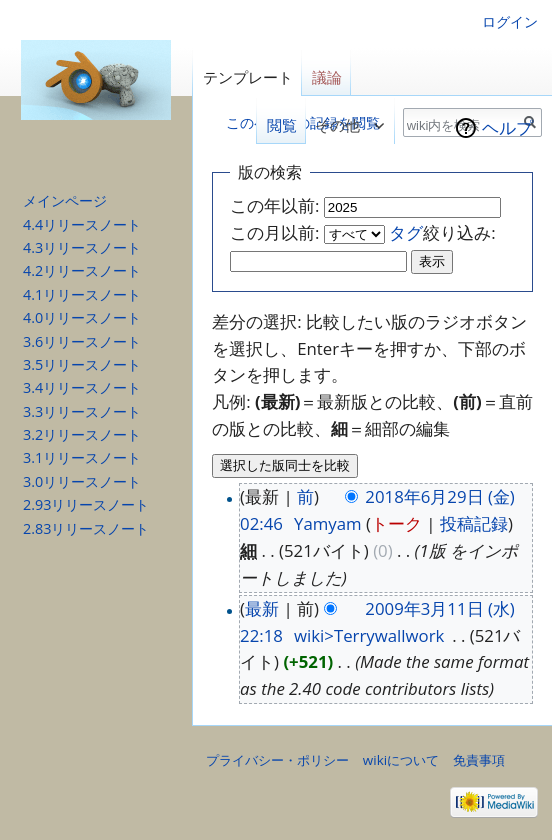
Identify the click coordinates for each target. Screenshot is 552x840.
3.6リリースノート (82, 341)
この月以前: (274, 232)
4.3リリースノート (82, 247)
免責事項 (479, 760)
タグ (406, 232)
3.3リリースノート (82, 411)
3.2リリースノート (82, 434)
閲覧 (276, 125)
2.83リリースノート (86, 528)
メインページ (65, 200)
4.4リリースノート (82, 224)
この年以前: (274, 205)
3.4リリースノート (82, 387)
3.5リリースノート (82, 364)
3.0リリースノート (82, 481)
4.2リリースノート (82, 270)
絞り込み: (442, 232)
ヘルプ (507, 127)
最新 (262, 608)
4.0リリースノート (82, 317)
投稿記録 (474, 523)
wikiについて (401, 760)
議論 (327, 77)
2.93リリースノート (86, 504)
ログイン (510, 21)
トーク (396, 523)
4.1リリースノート (82, 294)
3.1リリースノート (82, 457)
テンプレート (248, 77)
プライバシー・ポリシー (277, 760)
